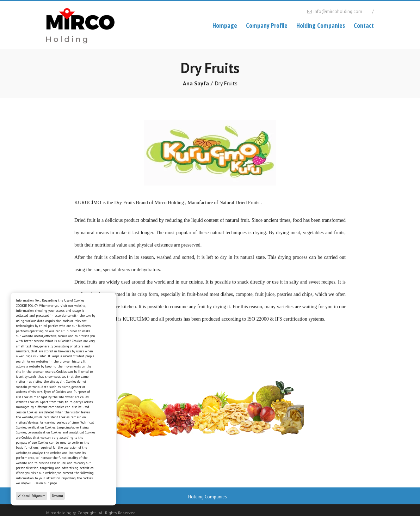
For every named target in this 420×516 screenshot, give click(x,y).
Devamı (57, 496)
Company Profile (267, 25)
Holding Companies (321, 25)
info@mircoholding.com (334, 11)
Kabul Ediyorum (32, 496)
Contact (364, 25)
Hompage (225, 25)
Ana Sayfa (196, 83)
